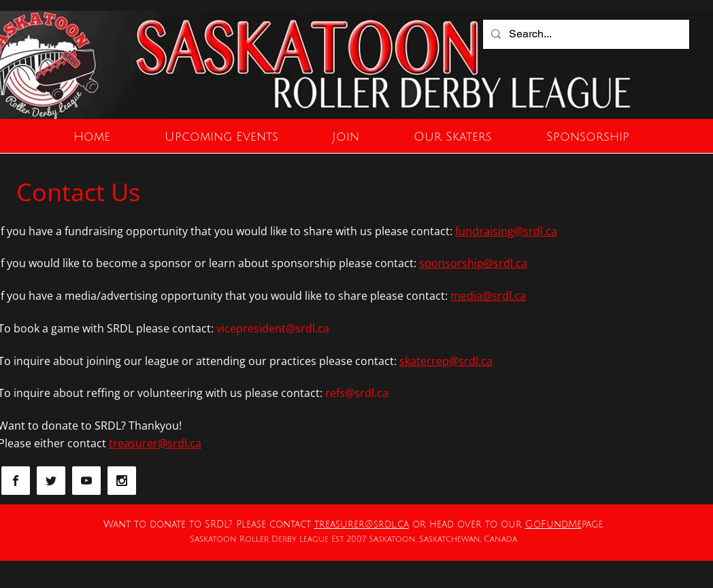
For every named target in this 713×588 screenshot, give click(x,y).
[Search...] (585, 34)
